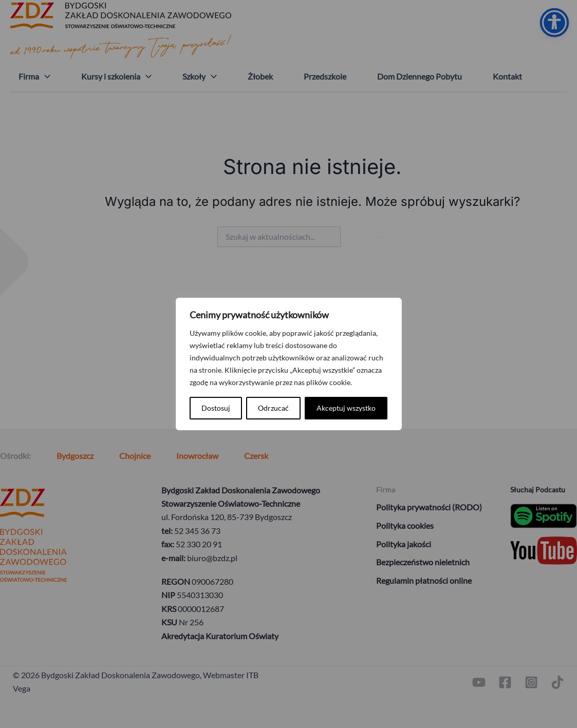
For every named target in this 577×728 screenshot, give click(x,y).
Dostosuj (216, 408)
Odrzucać (273, 408)
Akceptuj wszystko (346, 408)
